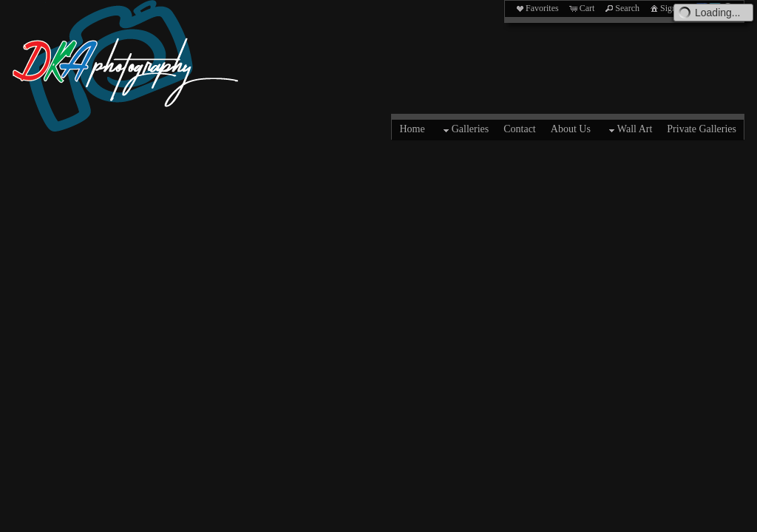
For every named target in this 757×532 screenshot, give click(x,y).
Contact (520, 129)
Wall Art (629, 130)
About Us (571, 129)
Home (412, 129)
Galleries (465, 130)
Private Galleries (702, 129)
